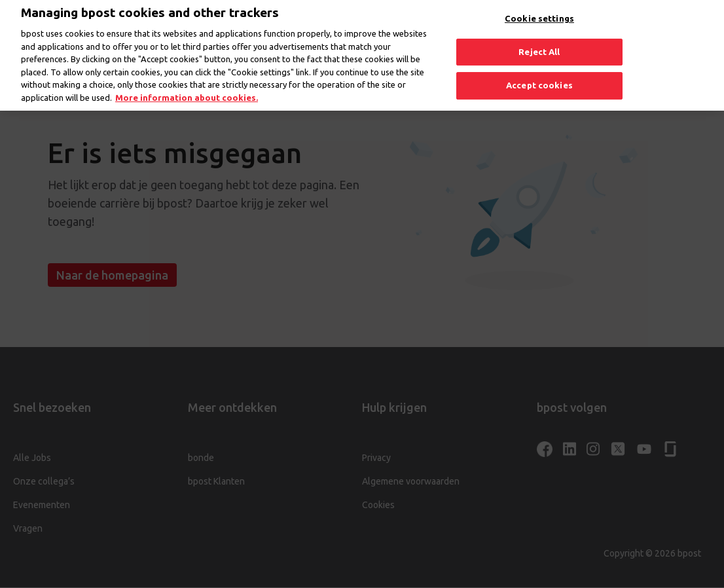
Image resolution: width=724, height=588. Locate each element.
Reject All (539, 45)
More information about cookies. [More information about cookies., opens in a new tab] (187, 91)
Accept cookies (539, 79)
